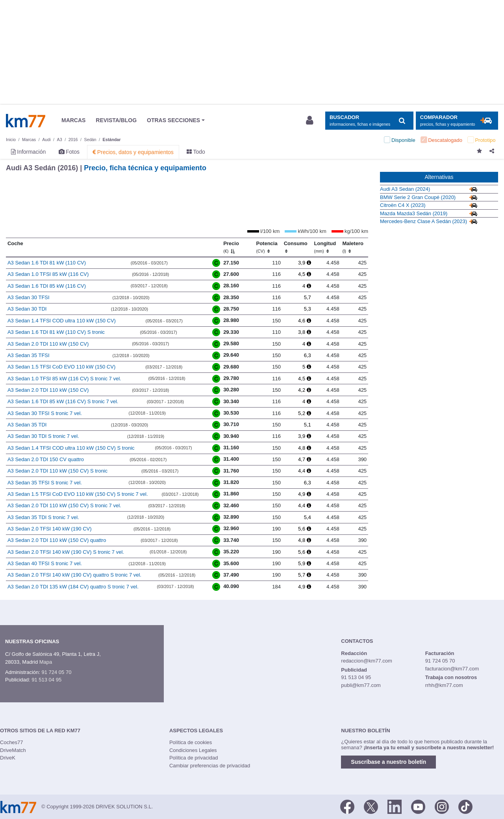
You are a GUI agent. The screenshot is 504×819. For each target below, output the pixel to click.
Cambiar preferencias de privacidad (210, 766)
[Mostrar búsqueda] (369, 121)
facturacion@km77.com (452, 669)
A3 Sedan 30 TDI (27, 309)
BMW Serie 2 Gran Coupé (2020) (418, 197)
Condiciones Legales (193, 750)
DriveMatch (13, 750)
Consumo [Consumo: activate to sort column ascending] (296, 247)
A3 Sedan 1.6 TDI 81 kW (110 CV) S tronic (56, 332)
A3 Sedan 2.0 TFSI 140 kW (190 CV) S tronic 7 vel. (66, 552)
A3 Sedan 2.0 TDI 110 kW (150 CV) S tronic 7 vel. (64, 505)
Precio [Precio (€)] (231, 247)
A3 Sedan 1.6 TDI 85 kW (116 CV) (47, 286)
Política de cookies (191, 742)
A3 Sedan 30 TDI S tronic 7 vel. (43, 436)
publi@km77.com (361, 685)
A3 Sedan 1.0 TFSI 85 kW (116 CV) (48, 274)
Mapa (46, 662)
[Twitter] (371, 806)
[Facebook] (347, 806)
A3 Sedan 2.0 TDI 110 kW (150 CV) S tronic (57, 471)
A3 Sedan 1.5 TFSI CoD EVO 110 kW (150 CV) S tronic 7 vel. (78, 494)
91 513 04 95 (46, 680)
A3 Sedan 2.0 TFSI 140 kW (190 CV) (50, 529)
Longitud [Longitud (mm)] (325, 247)
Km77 (26, 121)
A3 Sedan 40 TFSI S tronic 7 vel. (45, 563)
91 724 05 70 (56, 672)
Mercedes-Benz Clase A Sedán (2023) (423, 221)
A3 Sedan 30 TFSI (29, 297)
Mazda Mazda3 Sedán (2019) (414, 213)
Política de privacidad (194, 758)
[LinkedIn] (395, 806)
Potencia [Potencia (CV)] (267, 247)
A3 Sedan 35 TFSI (29, 355)
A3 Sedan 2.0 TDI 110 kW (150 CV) (48, 344)
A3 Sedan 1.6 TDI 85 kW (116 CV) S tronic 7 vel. (63, 401)
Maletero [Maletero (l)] (353, 247)
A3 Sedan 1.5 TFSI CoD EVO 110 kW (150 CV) (61, 367)
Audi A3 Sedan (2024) (405, 189)
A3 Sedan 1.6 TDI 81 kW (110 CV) (47, 263)
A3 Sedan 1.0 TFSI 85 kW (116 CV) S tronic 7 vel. (64, 379)
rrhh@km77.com (444, 685)
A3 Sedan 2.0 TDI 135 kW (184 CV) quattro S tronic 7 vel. (73, 587)
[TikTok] (465, 806)
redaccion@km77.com (367, 661)
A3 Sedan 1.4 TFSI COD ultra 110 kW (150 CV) (62, 321)
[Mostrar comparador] (457, 121)
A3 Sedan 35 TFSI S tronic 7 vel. (45, 483)
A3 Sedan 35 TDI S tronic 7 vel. (43, 517)
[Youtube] (418, 806)
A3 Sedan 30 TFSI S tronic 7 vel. (45, 413)
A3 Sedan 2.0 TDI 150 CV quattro (46, 459)
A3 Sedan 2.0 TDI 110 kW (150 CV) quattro (57, 540)
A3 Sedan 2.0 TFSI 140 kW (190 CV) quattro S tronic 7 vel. (74, 575)
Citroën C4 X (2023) (403, 205)
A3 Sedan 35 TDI (27, 425)
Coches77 (12, 742)
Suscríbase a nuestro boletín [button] (388, 762)
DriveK (8, 758)
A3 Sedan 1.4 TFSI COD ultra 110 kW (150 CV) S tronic (71, 448)
